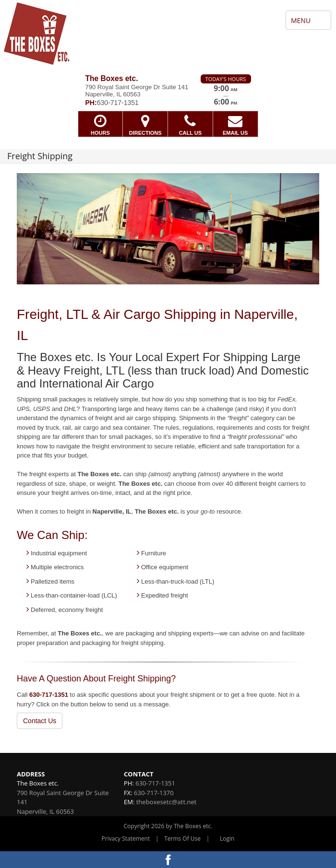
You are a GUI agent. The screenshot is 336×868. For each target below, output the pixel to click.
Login (227, 839)
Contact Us (40, 721)
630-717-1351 (49, 695)
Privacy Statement (126, 839)
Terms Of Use (182, 839)
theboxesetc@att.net (167, 802)
